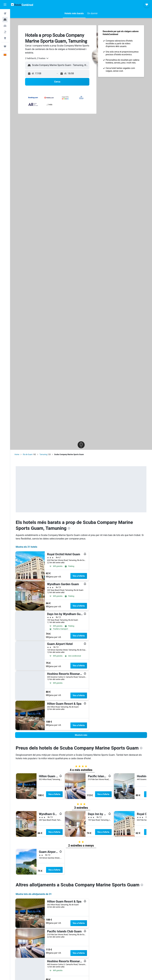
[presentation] (69, 528)
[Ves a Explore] (5, 38)
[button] (5, 5)
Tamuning (43, 454)
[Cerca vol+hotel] (5, 32)
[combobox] (37, 58)
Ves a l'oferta (79, 576)
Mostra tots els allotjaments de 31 (34, 894)
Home (17, 454)
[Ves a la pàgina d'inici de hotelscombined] (22, 4)
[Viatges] (5, 46)
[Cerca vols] (5, 13)
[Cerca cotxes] (5, 26)
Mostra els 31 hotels (26, 547)
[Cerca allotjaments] (5, 20)
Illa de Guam (28, 454)
